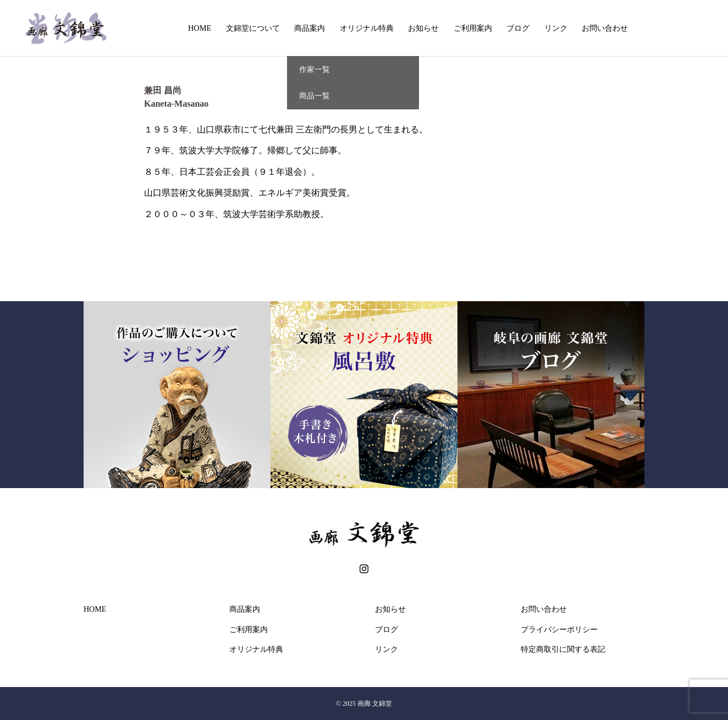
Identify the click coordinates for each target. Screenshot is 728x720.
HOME (200, 28)
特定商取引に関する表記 (563, 649)
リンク (556, 28)
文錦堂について (253, 28)
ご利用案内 (473, 28)
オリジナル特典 (367, 28)
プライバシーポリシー (559, 630)
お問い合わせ (605, 28)
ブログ (518, 28)
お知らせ (423, 28)
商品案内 (310, 28)
